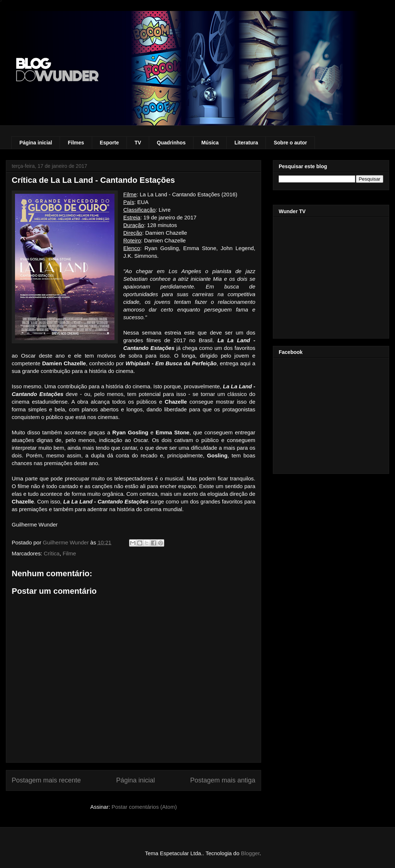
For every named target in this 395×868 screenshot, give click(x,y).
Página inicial (36, 143)
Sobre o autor (290, 143)
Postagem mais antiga (223, 780)
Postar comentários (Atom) (144, 807)
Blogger (250, 853)
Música (210, 143)
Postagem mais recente (46, 780)
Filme (69, 553)
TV (138, 143)
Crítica (52, 553)
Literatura (246, 143)
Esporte (109, 143)
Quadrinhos (171, 143)
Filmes (76, 143)
